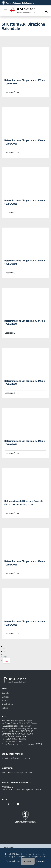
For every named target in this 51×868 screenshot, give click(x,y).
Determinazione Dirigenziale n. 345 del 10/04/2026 (25, 443)
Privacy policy (41, 861)
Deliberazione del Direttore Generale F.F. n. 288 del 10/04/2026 (24, 503)
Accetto (28, 861)
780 (5, 657)
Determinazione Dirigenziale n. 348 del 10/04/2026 (25, 262)
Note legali (9, 848)
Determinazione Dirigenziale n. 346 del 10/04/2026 (25, 383)
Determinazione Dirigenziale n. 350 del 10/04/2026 (25, 142)
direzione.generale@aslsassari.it (23, 728)
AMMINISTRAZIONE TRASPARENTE (16, 782)
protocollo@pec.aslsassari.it (19, 726)
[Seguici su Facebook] (3, 804)
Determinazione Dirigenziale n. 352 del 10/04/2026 (25, 82)
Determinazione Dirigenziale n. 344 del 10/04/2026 (25, 563)
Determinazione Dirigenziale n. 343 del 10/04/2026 (25, 623)
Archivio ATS (7, 787)
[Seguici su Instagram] (8, 804)
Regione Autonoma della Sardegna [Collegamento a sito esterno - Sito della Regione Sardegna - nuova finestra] (20, 3)
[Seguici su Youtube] (18, 804)
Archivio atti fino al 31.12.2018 (16, 758)
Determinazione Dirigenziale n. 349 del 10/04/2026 (25, 202)
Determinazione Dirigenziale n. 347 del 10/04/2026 (25, 322)
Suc (7, 661)
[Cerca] (46, 11)
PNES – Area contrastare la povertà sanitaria (22, 789)
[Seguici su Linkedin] (13, 804)
